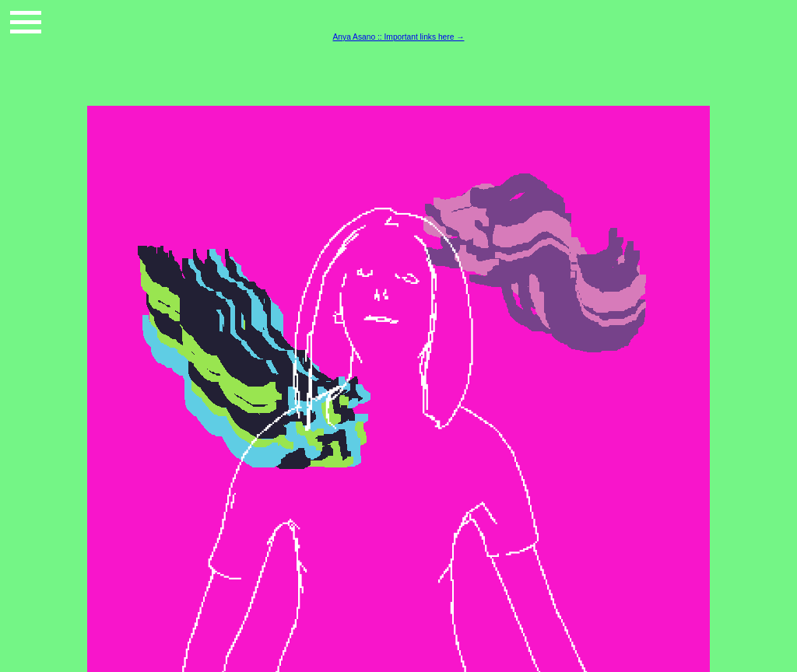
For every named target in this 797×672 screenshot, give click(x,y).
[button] (26, 22)
